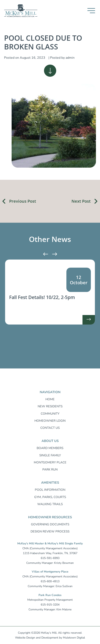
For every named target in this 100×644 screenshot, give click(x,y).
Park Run (50, 469)
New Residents (50, 406)
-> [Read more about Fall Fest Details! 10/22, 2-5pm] (89, 321)
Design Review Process (50, 531)
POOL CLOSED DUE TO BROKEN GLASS (43, 42)
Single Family (50, 455)
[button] (91, 11)
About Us (50, 441)
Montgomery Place (50, 462)
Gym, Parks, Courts (50, 497)
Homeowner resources (50, 517)
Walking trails (50, 504)
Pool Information (50, 490)
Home (50, 399)
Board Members (50, 448)
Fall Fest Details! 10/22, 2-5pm (42, 297)
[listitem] (50, 292)
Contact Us (50, 428)
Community (50, 414)
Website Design (25, 638)
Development (50, 638)
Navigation (50, 392)
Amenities (50, 483)
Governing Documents (50, 524)
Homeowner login (50, 421)
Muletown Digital (74, 638)
